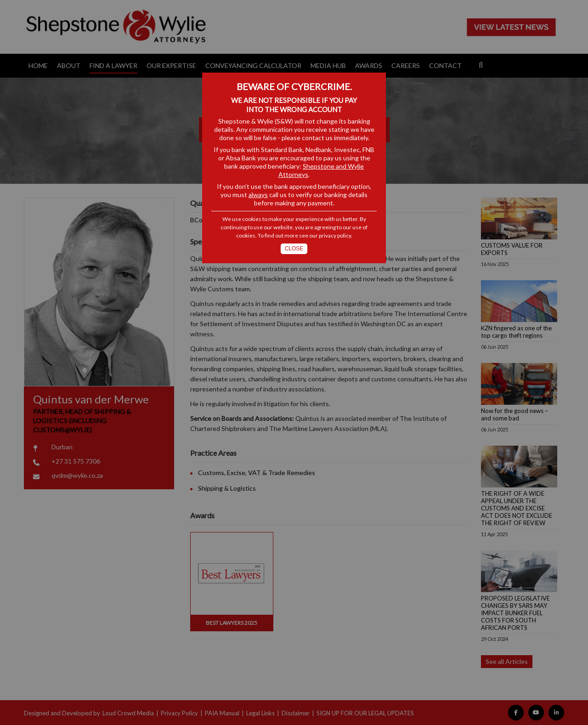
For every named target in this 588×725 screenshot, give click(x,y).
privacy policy (335, 235)
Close (294, 249)
